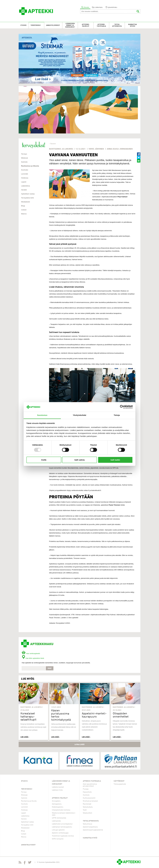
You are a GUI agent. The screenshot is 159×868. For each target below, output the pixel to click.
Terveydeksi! (36, 25)
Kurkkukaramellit (89, 798)
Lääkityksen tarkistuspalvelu (62, 827)
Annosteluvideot (53, 25)
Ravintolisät (87, 804)
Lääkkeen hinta (57, 790)
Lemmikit (25, 174)
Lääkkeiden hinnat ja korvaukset (70, 25)
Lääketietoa (26, 186)
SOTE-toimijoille (58, 839)
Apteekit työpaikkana (90, 827)
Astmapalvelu (57, 804)
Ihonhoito (25, 170)
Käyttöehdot (119, 781)
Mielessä (24, 158)
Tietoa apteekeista (117, 25)
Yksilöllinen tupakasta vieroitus (63, 836)
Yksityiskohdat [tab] (79, 415)
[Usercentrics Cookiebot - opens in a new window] (122, 407)
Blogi (23, 206)
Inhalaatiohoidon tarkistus (61, 810)
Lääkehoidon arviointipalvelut (62, 824)
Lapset (24, 182)
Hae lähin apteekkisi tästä (33, 658)
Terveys (24, 154)
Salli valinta (80, 460)
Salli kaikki (115, 460)
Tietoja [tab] (117, 415)
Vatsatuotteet (87, 813)
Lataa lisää (79, 744)
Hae (50, 668)
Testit (85, 810)
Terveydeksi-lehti (27, 198)
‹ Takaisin (52, 144)
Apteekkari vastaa (28, 194)
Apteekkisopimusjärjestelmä (93, 830)
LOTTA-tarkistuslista (59, 818)
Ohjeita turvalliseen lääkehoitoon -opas (64, 814)
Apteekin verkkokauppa (60, 833)
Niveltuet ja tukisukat (90, 801)
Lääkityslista (56, 821)
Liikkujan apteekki (58, 830)
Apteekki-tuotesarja (101, 25)
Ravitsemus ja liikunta (30, 166)
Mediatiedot (26, 202)
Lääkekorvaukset (58, 787)
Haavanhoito (87, 792)
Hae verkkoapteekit (31, 653)
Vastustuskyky (88, 807)
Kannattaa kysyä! (133, 25)
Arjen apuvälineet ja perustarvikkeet (90, 785)
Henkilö (24, 190)
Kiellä (44, 460)
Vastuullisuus (87, 824)
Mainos (24, 214)
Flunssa (86, 789)
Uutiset (24, 210)
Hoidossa (25, 178)
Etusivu (23, 25)
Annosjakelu (56, 801)
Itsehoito (24, 162)
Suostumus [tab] (42, 415)
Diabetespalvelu (58, 807)
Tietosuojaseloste (120, 784)
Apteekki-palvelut (86, 25)
